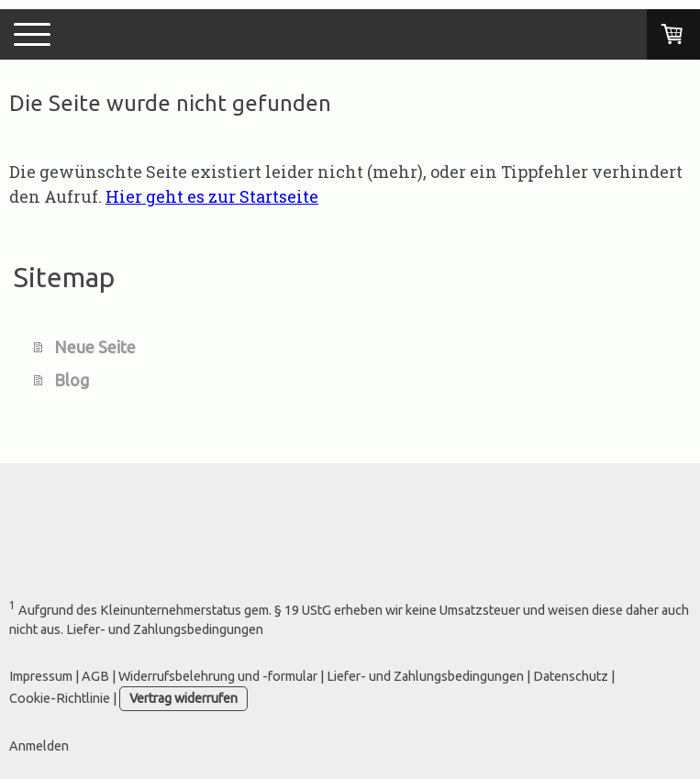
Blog (72, 380)
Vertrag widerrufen (183, 698)
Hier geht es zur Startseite (212, 196)
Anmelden (39, 746)
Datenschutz (571, 676)
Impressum (41, 676)
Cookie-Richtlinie (60, 698)
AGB (95, 676)
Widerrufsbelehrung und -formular (218, 676)
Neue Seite (95, 347)
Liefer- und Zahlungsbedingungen (425, 676)
